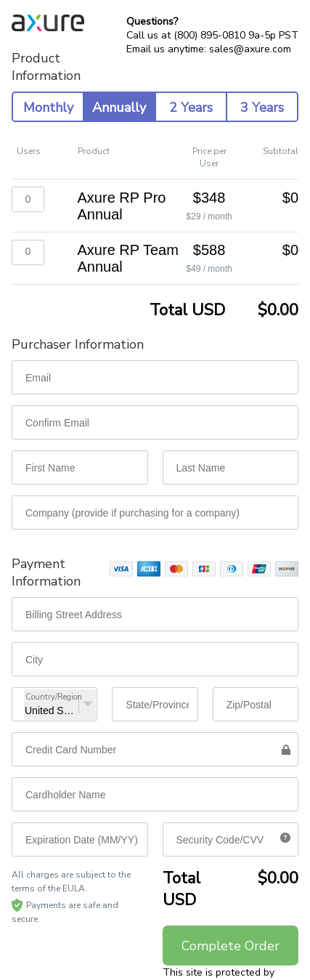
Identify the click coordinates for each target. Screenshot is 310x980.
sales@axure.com (250, 49)
